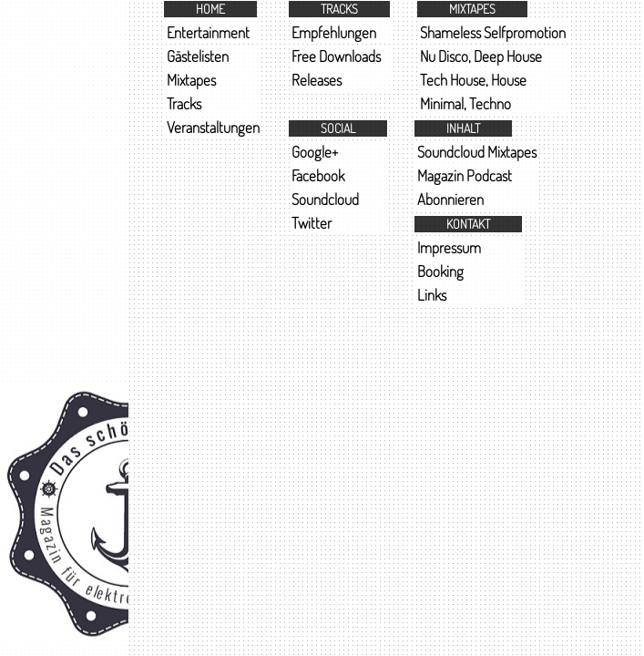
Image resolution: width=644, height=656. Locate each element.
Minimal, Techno (465, 103)
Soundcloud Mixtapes (477, 152)
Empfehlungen (334, 32)
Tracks (184, 103)
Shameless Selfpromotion (493, 32)
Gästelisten (198, 56)
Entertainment (208, 32)
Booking (440, 271)
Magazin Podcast (465, 175)
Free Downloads (336, 56)
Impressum (449, 247)
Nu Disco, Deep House (481, 56)
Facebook (318, 175)
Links (432, 295)
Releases (317, 80)
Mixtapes (191, 80)
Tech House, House (473, 80)
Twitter (312, 223)
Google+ (315, 152)
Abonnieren (450, 199)
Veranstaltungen (213, 127)
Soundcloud (325, 199)
